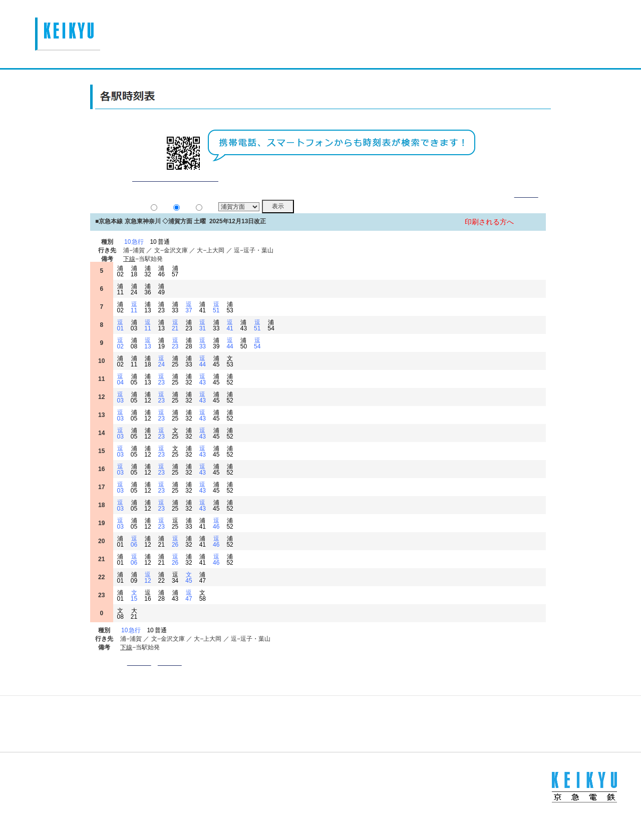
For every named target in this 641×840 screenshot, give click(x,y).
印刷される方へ (489, 234)
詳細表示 (526, 206)
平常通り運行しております (175, 190)
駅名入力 (140, 675)
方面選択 (170, 675)
